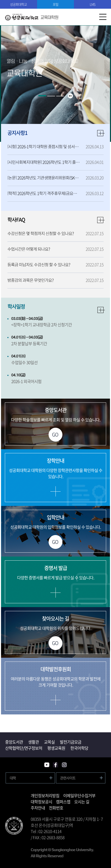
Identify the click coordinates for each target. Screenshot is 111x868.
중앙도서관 (14, 742)
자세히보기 (101, 310)
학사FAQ (16, 220)
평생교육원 (56, 748)
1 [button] (42, 96)
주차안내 (38, 808)
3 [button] (60, 96)
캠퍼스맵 (63, 802)
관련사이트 (68, 778)
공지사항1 (17, 133)
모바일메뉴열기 (103, 17)
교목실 (49, 742)
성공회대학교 (18, 4)
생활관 (34, 742)
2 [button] (51, 96)
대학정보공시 (41, 802)
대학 (13, 778)
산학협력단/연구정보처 (24, 748)
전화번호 (56, 808)
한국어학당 (79, 748)
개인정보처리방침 (45, 795)
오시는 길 (82, 802)
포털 (55, 4)
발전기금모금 (71, 742)
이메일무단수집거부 (79, 795)
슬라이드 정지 (70, 96)
